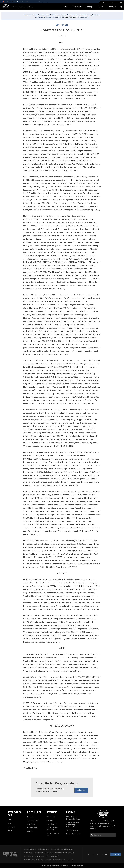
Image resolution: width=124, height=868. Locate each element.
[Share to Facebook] (59, 36)
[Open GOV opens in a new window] (55, 856)
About (101, 7)
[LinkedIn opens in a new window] (117, 3)
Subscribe (81, 790)
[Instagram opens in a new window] (112, 3)
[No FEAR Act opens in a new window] (29, 856)
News (66, 7)
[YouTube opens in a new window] (121, 3)
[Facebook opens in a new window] (108, 3)
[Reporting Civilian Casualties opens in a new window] (65, 853)
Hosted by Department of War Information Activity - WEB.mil (62, 866)
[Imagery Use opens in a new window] (39, 856)
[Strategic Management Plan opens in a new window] (34, 860)
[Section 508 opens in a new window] (55, 849)
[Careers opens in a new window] (55, 820)
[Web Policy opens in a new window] (28, 853)
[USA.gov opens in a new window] (48, 860)
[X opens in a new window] (104, 3)
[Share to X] (62, 36)
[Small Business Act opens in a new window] (59, 860)
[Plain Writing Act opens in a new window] (40, 853)
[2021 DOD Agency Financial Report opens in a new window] (55, 834)
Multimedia (77, 7)
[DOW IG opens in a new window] (50, 853)
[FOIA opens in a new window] (47, 856)
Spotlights (90, 7)
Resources (112, 7)
